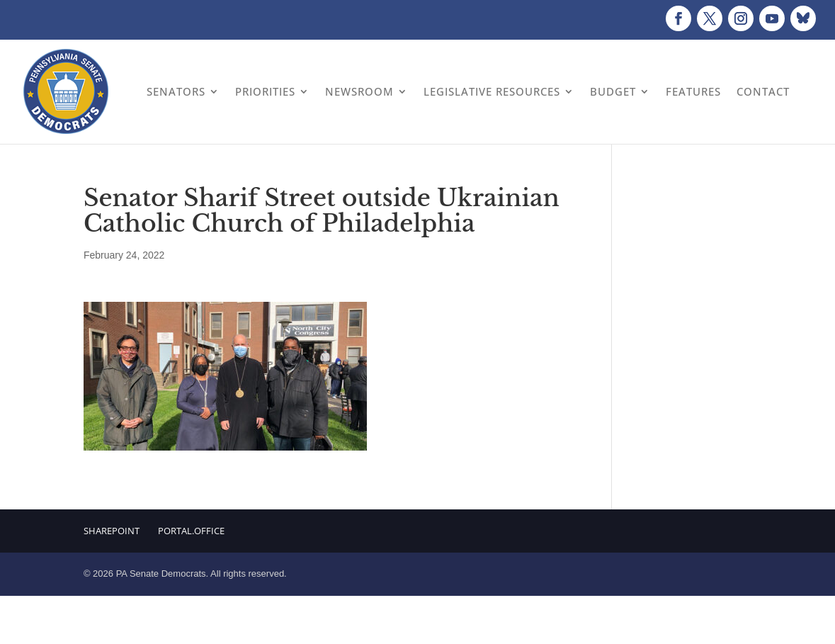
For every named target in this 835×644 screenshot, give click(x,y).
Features (693, 91)
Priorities (265, 91)
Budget (613, 91)
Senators (176, 91)
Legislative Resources (492, 91)
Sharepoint (112, 531)
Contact (763, 91)
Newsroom (359, 91)
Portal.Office (191, 531)
